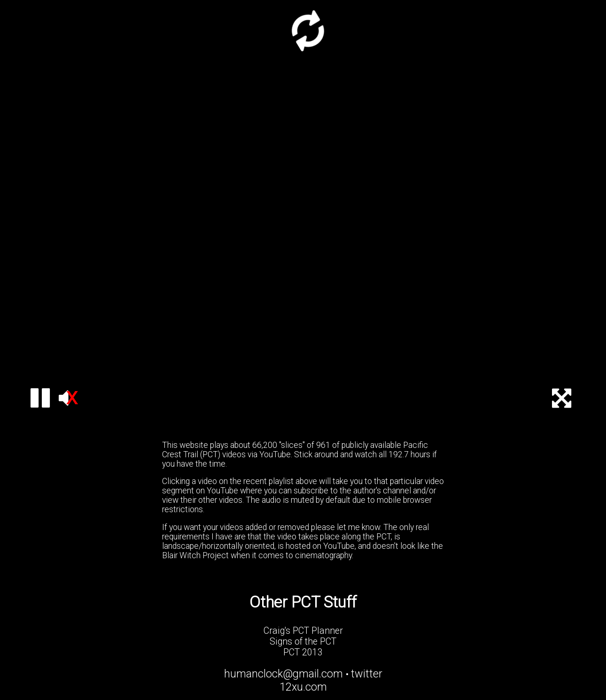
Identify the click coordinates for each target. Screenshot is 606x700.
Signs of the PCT (303, 642)
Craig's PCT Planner (303, 631)
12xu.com (303, 687)
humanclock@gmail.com (284, 674)
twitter (367, 674)
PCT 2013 (303, 652)
